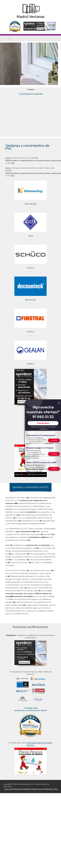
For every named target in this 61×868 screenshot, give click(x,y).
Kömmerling (31, 204)
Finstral (31, 332)
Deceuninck (30, 300)
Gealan (31, 364)
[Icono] (11, 38)
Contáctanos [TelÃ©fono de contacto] (43, 423)
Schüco (31, 268)
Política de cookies (51, 789)
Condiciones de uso (37, 789)
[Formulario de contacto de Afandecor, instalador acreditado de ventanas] (40, 26)
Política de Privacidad (21, 789)
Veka (31, 236)
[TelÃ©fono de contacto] (54, 440)
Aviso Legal (8, 789)
